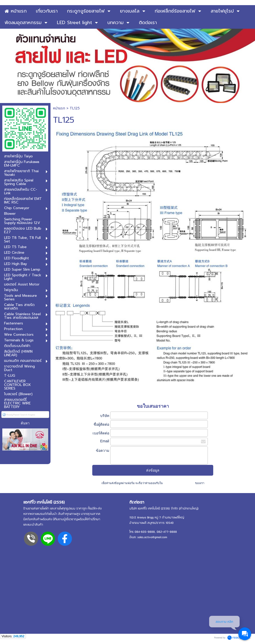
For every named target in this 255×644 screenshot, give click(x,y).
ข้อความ (103, 451)
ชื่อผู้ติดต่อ (101, 424)
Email (105, 441)
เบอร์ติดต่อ (101, 433)
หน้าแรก (59, 108)
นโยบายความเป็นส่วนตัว (179, 483)
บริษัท (105, 416)
